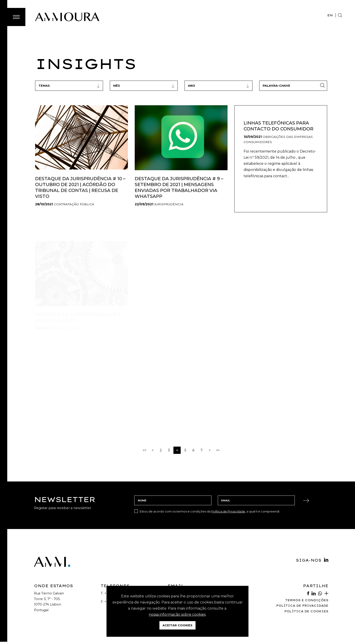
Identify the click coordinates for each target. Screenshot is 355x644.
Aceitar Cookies (177, 625)
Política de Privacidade (228, 511)
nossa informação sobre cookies (177, 614)
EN (330, 15)
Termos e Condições (307, 600)
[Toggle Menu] (16, 17)
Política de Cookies (306, 611)
